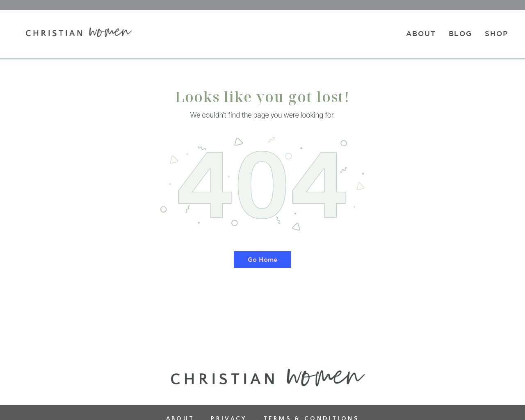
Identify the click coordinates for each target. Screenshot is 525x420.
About (421, 33)
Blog (461, 33)
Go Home (262, 260)
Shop (496, 33)
